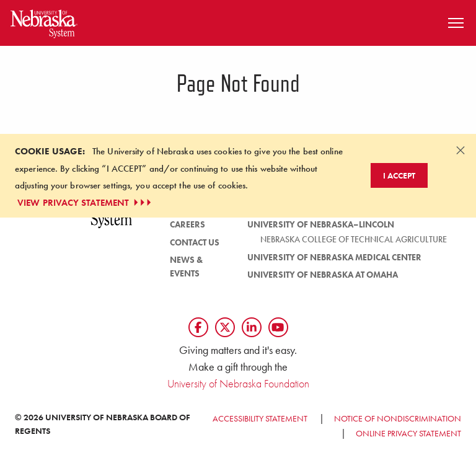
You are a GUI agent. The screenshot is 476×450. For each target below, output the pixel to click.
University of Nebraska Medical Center (334, 257)
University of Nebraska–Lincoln (321, 224)
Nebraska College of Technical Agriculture (354, 239)
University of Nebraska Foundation (238, 383)
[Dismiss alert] (461, 150)
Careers (187, 224)
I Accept (399, 175)
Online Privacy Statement (408, 433)
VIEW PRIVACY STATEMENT (86, 203)
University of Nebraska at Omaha (323, 275)
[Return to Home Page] (44, 21)
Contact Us (195, 242)
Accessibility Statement (260, 418)
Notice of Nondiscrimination (398, 418)
